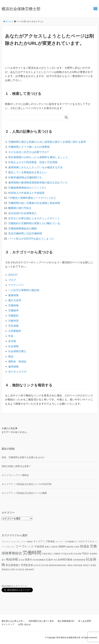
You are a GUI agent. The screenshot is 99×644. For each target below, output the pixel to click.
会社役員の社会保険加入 (22, 213)
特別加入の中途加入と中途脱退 (26, 193)
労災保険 (13, 326)
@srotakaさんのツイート (14, 586)
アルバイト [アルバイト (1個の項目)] (6, 542)
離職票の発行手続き (20, 208)
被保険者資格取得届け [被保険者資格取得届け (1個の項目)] (58, 565)
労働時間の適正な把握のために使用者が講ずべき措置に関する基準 (47, 142)
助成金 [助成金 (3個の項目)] (85, 546)
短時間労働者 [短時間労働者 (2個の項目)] (65, 560)
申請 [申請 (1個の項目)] (55, 560)
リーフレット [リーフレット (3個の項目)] (25, 546)
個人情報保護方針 (66, 621)
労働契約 (13, 316)
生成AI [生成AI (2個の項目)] (49, 560)
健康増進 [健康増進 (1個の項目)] (70, 547)
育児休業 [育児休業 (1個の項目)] (45, 565)
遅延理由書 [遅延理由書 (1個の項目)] (78, 565)
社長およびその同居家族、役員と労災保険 (33, 162)
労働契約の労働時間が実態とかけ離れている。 (35, 223)
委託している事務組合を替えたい (28, 172)
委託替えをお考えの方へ (13, 621)
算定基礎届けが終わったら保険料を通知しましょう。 (39, 157)
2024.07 (13, 275)
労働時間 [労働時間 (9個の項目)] (32, 553)
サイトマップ (8, 624)
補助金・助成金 (17, 361)
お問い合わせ (24, 624)
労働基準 (13, 310)
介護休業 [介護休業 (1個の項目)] (54, 547)
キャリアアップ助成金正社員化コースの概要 (24, 493)
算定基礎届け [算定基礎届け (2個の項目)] (13, 565)
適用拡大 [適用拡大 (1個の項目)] (87, 565)
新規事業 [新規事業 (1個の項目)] (93, 554)
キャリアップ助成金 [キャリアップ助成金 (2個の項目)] (44, 541)
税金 (11, 356)
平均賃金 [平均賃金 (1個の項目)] (65, 554)
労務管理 (13, 321)
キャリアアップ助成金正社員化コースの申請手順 (27, 484)
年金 (11, 336)
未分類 (12, 341)
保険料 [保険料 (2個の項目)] (62, 546)
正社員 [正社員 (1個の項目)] (21, 560)
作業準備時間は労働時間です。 (26, 178)
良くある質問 (85, 621)
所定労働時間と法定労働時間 (25, 234)
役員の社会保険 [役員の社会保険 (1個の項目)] (75, 554)
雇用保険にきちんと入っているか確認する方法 (35, 167)
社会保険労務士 (17, 351)
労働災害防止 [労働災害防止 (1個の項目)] (47, 554)
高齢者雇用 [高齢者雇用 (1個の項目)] (29, 569)
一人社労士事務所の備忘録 (24, 290)
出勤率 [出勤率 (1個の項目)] (77, 547)
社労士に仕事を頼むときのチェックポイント (34, 218)
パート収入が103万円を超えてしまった (31, 239)
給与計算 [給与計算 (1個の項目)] (37, 565)
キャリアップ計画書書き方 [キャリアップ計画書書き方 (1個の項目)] (66, 542)
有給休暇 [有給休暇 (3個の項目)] (12, 559)
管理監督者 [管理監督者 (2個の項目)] (27, 565)
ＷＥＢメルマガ (17, 372)
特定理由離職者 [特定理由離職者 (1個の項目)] (39, 560)
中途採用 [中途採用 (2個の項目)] (39, 546)
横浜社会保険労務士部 (21, 9)
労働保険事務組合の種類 (22, 229)
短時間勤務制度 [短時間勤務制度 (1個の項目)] (79, 560)
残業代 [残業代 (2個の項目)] (28, 560)
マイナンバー (16, 285)
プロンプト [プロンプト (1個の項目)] (10, 547)
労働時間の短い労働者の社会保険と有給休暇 (34, 203)
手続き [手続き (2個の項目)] (85, 553)
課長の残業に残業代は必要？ (16, 466)
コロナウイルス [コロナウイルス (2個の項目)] (86, 541)
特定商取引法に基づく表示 (41, 621)
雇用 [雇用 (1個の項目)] (13, 569)
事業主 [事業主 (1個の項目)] (47, 547)
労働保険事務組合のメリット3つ (27, 188)
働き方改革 (15, 300)
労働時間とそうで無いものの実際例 (29, 147)
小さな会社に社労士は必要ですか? (28, 152)
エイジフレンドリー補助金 (15, 475)
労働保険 (13, 305)
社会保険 (13, 346)
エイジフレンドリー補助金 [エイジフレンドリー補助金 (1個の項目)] (22, 542)
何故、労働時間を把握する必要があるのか (23, 457)
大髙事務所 (15, 331)
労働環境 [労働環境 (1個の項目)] (57, 554)
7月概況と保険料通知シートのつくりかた (32, 198)
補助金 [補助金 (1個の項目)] (70, 565)
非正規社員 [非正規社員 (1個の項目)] (20, 569)
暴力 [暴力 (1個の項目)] (3, 560)
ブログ (12, 280)
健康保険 (13, 295)
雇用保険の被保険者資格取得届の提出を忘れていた (38, 183)
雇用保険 (13, 367)
